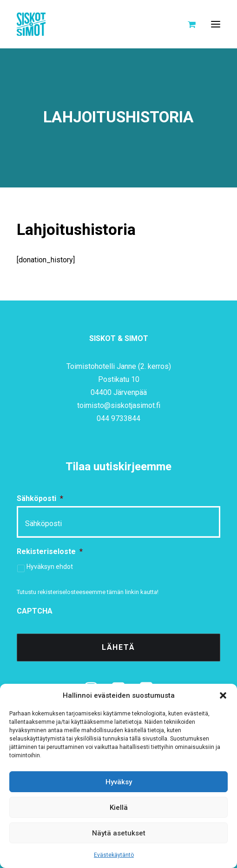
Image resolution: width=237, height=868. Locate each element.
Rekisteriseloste (50, 551)
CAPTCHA (35, 611)
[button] (223, 695)
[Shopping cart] (188, 24)
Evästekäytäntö (114, 855)
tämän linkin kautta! (133, 592)
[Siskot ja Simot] (31, 24)
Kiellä (119, 808)
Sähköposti (40, 498)
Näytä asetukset (119, 833)
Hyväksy (119, 782)
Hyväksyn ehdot (50, 567)
